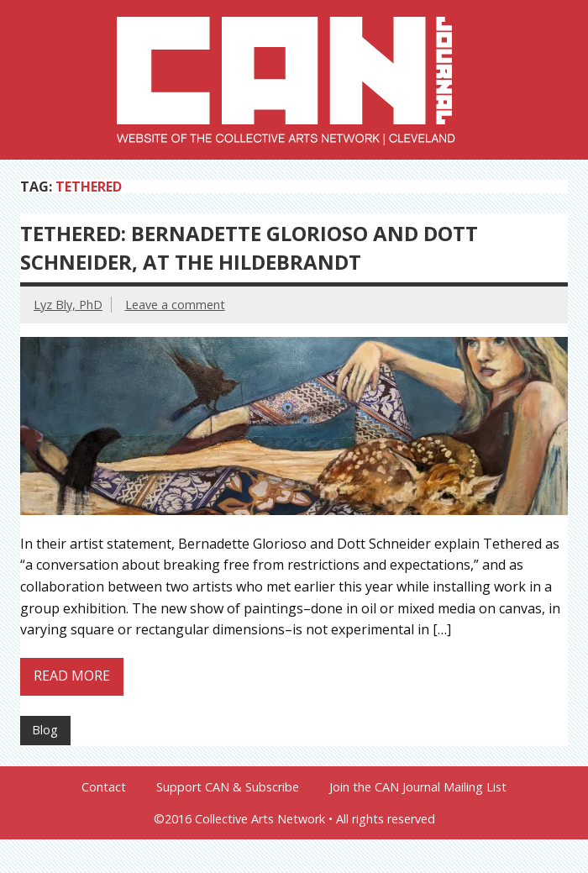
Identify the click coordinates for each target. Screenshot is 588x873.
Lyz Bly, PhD (68, 305)
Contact (104, 787)
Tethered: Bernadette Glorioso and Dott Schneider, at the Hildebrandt (249, 247)
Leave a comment (175, 305)
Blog (45, 730)
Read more (72, 676)
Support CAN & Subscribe (228, 787)
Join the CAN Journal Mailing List (418, 787)
